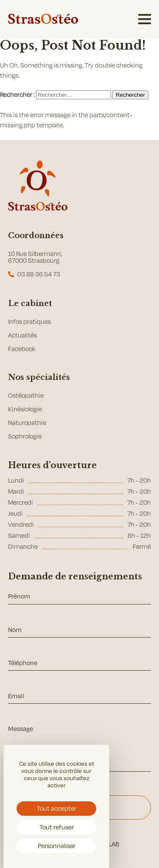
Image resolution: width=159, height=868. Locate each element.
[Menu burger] (145, 19)
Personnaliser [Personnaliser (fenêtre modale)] (57, 846)
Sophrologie (25, 436)
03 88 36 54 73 (39, 274)
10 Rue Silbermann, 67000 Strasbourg (35, 257)
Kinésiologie (25, 409)
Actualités (22, 335)
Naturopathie (27, 423)
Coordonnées (36, 236)
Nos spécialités (39, 377)
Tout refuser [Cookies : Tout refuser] (57, 827)
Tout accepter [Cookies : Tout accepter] (57, 808)
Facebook (22, 349)
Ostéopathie (26, 395)
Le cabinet (30, 303)
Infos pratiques (29, 322)
